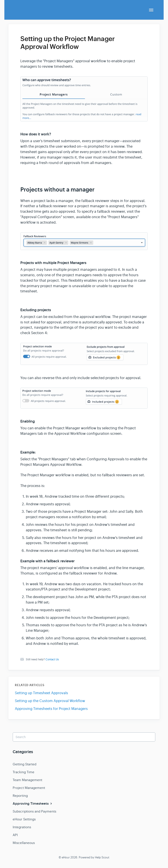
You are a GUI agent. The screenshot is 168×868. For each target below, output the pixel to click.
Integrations (22, 827)
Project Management (29, 788)
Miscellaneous (24, 843)
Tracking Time (24, 772)
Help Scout (102, 857)
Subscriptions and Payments (34, 811)
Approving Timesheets (33, 804)
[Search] (84, 737)
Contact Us (52, 659)
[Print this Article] (151, 35)
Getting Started (24, 764)
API (15, 835)
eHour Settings (24, 819)
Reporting (20, 796)
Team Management (27, 780)
